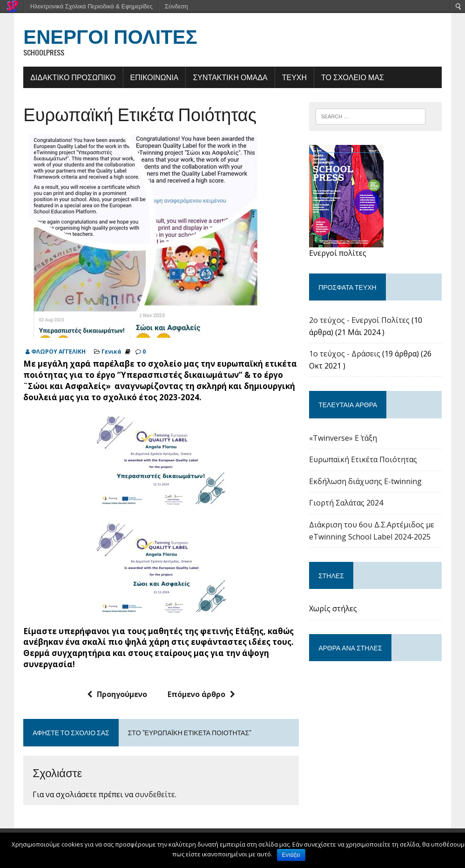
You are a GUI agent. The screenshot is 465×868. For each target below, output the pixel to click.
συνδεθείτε (155, 794)
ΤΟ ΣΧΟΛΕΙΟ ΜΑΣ (353, 77)
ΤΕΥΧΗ (294, 77)
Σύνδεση (176, 6)
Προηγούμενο (117, 694)
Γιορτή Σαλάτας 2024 (346, 503)
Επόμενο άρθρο (201, 694)
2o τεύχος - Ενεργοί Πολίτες (359, 320)
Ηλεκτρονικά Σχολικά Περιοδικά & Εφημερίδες (91, 6)
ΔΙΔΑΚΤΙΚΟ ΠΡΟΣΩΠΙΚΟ (73, 77)
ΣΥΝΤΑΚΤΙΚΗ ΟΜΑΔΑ (230, 77)
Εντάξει (291, 855)
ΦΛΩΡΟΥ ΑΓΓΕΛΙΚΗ (58, 352)
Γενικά (111, 352)
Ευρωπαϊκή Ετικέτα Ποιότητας (363, 459)
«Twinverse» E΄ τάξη (343, 438)
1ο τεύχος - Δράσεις (345, 354)
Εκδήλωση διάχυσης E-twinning (365, 481)
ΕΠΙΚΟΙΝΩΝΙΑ (154, 77)
